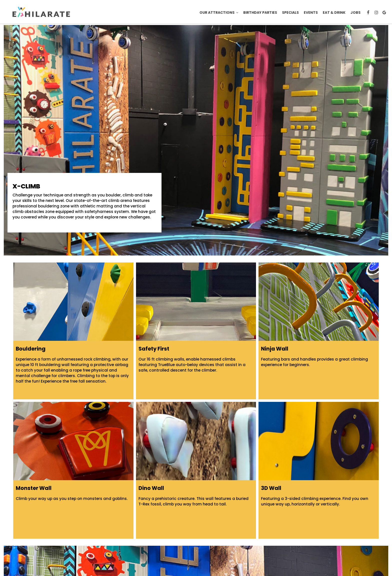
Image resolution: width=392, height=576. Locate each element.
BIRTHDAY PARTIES (260, 13)
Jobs (355, 13)
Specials (290, 13)
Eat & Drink (334, 13)
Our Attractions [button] (219, 13)
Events (311, 13)
